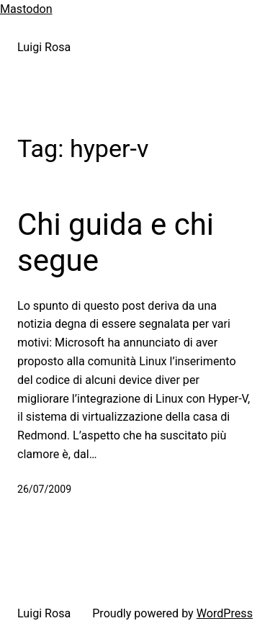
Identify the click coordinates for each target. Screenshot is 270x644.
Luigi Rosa (44, 47)
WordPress (225, 613)
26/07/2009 (44, 489)
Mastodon (26, 9)
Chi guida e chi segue (116, 242)
